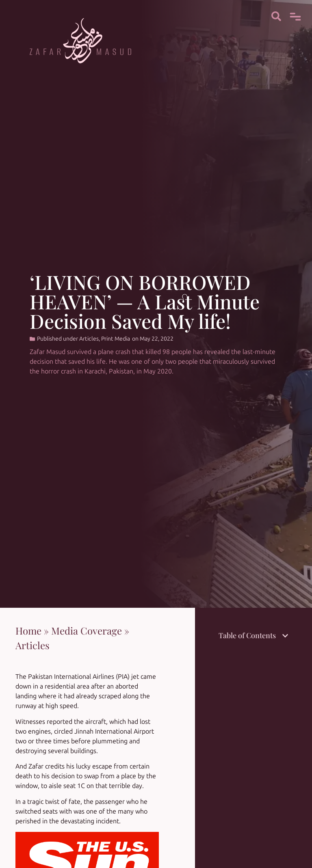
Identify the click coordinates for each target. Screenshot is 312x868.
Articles (89, 339)
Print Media (116, 339)
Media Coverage (87, 630)
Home (28, 630)
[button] (285, 636)
